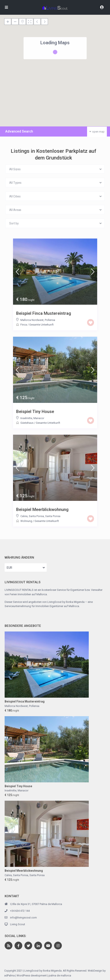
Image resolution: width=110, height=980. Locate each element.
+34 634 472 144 (20, 911)
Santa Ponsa (53, 516)
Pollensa (50, 320)
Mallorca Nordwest (32, 320)
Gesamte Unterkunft (41, 325)
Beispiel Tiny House (35, 412)
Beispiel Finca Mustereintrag (44, 313)
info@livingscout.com (23, 918)
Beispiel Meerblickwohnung (42, 509)
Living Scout (18, 924)
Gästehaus (27, 423)
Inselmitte (26, 418)
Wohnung (26, 521)
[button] (85, 79)
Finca (24, 325)
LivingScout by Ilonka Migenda (66, 602)
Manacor (39, 418)
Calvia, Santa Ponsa (32, 516)
